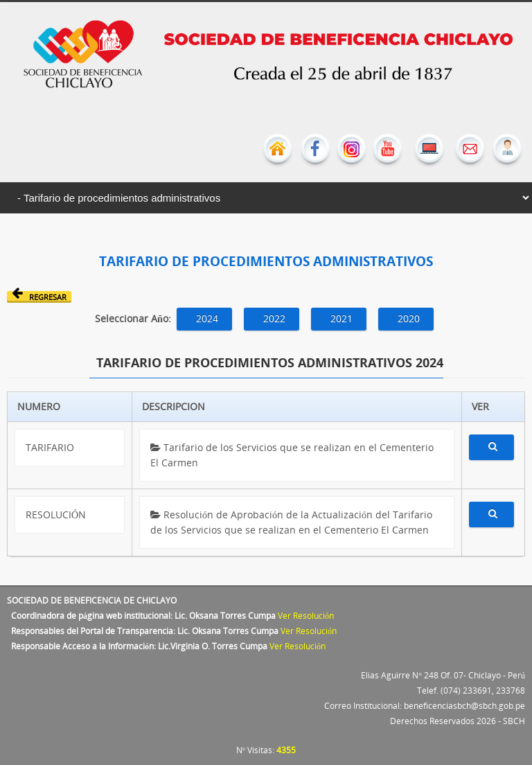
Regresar (39, 297)
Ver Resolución (306, 616)
